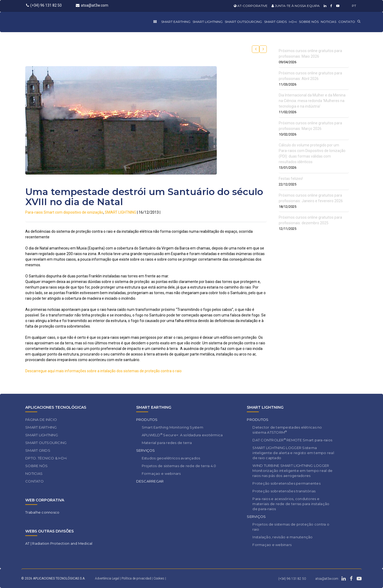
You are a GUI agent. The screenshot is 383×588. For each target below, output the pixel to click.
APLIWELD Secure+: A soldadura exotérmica (182, 435)
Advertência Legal (107, 578)
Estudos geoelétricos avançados (171, 458)
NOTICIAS (328, 22)
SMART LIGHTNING (208, 22)
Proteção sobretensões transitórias (284, 491)
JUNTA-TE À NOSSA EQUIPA (296, 6)
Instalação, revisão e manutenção (282, 537)
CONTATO (347, 22)
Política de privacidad (137, 578)
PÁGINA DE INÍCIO (41, 420)
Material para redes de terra (167, 443)
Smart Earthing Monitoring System (172, 427)
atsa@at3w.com (92, 5)
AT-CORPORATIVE (251, 6)
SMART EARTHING (176, 22)
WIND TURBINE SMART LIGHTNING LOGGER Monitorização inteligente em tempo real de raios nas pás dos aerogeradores (292, 471)
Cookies (159, 578)
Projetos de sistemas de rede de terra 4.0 (179, 466)
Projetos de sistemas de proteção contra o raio (291, 527)
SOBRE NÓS (309, 22)
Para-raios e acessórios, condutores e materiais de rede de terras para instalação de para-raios (291, 504)
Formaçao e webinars (161, 473)
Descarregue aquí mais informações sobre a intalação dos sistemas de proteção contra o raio (103, 371)
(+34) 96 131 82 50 (44, 5)
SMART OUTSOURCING (243, 22)
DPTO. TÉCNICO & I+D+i (46, 458)
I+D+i (293, 22)
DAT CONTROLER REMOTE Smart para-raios (292, 440)
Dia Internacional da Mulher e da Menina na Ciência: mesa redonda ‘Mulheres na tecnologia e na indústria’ (312, 101)
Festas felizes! (291, 179)
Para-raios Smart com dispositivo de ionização (64, 212)
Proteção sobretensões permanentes (286, 483)
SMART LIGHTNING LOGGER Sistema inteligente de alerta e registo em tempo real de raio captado (293, 453)
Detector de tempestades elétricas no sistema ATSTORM (287, 430)
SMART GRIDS (275, 22)
